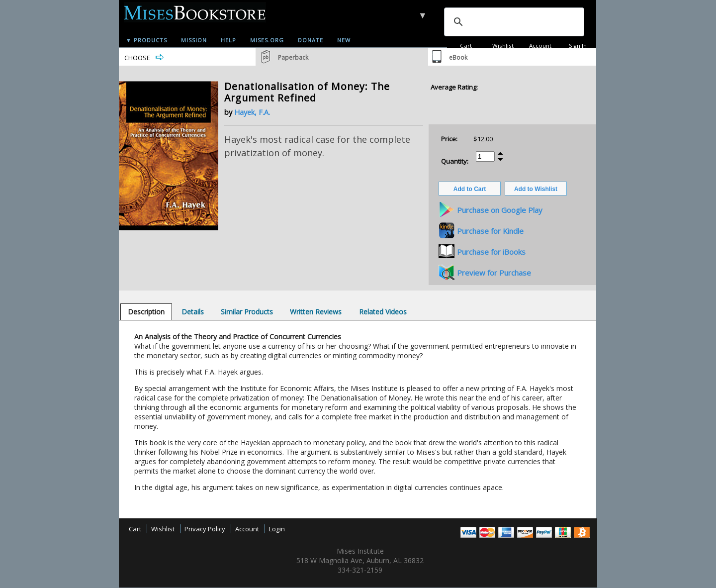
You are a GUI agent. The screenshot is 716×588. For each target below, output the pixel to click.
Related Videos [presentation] (383, 312)
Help (228, 40)
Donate (311, 40)
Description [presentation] (146, 312)
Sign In (578, 46)
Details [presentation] (193, 312)
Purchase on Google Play (500, 210)
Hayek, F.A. (252, 112)
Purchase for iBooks (491, 252)
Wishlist (503, 46)
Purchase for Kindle (490, 231)
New (344, 40)
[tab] (146, 312)
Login (277, 529)
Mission (194, 40)
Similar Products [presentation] (247, 312)
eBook (458, 57)
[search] (513, 22)
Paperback (293, 57)
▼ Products (146, 40)
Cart (466, 46)
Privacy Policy (205, 529)
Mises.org (267, 40)
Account (540, 46)
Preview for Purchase (494, 273)
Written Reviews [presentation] (316, 312)
